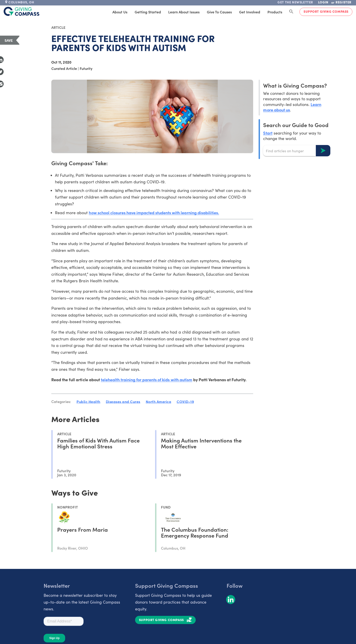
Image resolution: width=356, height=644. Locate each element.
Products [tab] (275, 12)
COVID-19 (185, 401)
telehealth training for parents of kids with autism (147, 380)
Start (268, 133)
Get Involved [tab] (250, 12)
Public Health (88, 401)
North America (159, 401)
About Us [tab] (120, 12)
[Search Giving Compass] (291, 12)
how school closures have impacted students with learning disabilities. (154, 213)
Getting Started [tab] (148, 12)
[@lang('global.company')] (22, 11)
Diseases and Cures (123, 401)
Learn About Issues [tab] (184, 12)
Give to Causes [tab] (219, 12)
